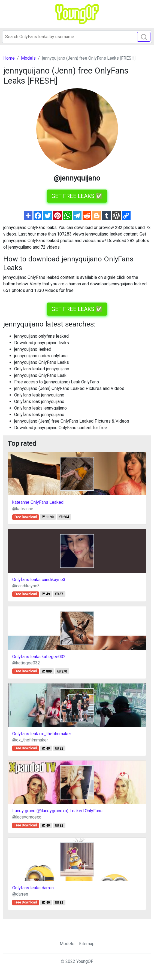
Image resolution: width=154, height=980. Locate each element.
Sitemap (87, 944)
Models (67, 944)
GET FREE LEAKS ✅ (77, 196)
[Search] (77, 37)
